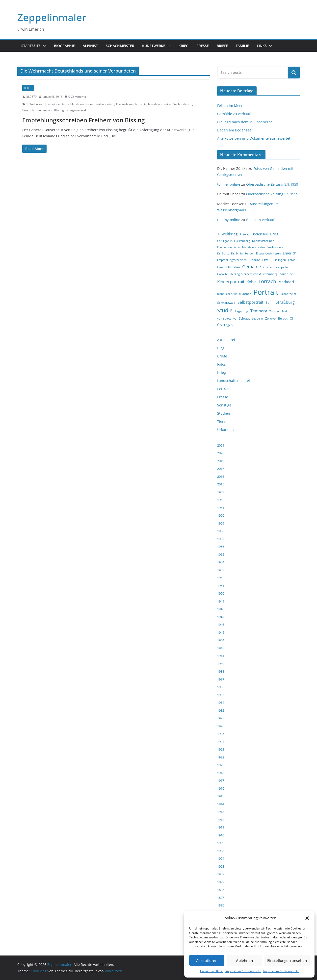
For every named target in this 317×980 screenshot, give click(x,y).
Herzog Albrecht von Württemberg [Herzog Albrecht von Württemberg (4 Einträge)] (254, 274)
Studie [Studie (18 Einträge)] (225, 310)
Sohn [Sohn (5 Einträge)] (270, 302)
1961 (221, 508)
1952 (221, 578)
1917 (221, 780)
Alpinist (90, 46)
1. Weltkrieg (34, 104)
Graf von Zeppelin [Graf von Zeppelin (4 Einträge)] (276, 267)
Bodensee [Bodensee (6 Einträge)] (260, 234)
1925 (221, 734)
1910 (221, 835)
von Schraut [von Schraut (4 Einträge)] (241, 318)
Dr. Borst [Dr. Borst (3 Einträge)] (223, 253)
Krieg (184, 46)
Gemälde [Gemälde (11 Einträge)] (252, 267)
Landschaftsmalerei (234, 381)
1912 (221, 820)
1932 (221, 710)
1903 (221, 866)
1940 (221, 664)
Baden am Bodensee (234, 130)
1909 (221, 843)
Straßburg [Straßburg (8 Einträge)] (285, 302)
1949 (221, 601)
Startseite (31, 46)
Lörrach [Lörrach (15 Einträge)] (267, 281)
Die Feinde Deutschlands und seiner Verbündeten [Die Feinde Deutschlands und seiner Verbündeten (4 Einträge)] (251, 247)
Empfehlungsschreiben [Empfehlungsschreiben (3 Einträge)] (232, 260)
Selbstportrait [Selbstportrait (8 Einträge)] (251, 302)
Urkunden (225, 430)
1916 (221, 788)
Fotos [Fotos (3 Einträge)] (292, 260)
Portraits (224, 389)
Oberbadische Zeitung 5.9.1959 (272, 184)
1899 (221, 882)
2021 (221, 445)
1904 (221, 858)
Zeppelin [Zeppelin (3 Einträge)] (257, 319)
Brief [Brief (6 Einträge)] (274, 234)
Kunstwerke (154, 46)
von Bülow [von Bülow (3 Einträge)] (224, 319)
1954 (221, 562)
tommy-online (229, 184)
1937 (221, 679)
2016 (221, 477)
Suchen (294, 73)
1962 (221, 500)
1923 (221, 749)
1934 (221, 703)
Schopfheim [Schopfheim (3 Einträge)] (288, 294)
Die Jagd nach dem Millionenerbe (245, 122)
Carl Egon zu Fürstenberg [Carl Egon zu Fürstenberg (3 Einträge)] (234, 241)
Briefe (222, 46)
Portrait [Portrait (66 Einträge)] (266, 292)
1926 (221, 726)
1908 (221, 851)
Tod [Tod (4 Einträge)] (284, 311)
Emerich (28, 110)
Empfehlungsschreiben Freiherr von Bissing (83, 120)
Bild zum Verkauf (260, 220)
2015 (221, 484)
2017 (221, 469)
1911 (221, 827)
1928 (221, 718)
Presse (203, 46)
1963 (221, 492)
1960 (221, 515)
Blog (221, 348)
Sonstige (224, 405)
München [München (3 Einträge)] (245, 294)
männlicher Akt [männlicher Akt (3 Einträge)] (227, 294)
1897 (221, 898)
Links (262, 46)
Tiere (221, 421)
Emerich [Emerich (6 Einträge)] (290, 253)
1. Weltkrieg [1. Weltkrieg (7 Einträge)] (227, 234)
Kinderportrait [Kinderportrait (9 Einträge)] (231, 282)
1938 (221, 671)
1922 (221, 757)
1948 (221, 609)
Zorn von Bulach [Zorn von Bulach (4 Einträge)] (276, 318)
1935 (221, 695)
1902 (221, 874)
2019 (221, 461)
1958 (221, 531)
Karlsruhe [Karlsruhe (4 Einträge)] (286, 274)
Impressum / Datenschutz (243, 971)
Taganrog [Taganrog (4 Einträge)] (241, 311)
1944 (221, 640)
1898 (221, 890)
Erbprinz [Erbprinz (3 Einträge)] (254, 260)
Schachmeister (120, 46)
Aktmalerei (226, 340)
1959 (221, 523)
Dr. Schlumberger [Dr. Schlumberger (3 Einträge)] (242, 253)
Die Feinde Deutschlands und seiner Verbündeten (79, 104)
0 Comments (75, 97)
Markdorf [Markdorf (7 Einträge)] (286, 282)
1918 (221, 773)
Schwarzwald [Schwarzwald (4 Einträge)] (226, 303)
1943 (221, 648)
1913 (221, 812)
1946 (221, 625)
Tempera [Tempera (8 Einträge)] (259, 311)
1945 (221, 632)
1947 (221, 617)
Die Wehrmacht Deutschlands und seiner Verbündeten (154, 104)
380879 (31, 97)
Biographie (64, 46)
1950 (221, 593)
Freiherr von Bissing (50, 110)
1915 (221, 796)
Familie (242, 46)
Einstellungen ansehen (287, 960)
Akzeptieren (207, 960)
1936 (221, 687)
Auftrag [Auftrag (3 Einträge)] (245, 234)
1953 (221, 570)
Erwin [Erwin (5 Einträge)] (266, 260)
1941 (221, 656)
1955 (221, 554)
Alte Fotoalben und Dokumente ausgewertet (254, 138)
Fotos (222, 364)
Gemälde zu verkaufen (236, 114)
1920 (221, 765)
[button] (307, 918)
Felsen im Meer (230, 106)
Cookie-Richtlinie (211, 971)
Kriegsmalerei (76, 110)
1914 (221, 804)
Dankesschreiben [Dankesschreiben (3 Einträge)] (263, 241)
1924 (221, 742)
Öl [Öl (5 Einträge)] (291, 318)
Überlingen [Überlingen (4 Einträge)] (225, 325)
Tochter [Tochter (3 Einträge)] (274, 311)
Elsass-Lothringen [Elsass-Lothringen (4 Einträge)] (268, 253)
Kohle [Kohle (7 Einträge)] (251, 282)
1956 (221, 547)
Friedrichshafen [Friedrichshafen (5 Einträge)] (229, 267)
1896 (221, 905)
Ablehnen (244, 960)
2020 (221, 453)
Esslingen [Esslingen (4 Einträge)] (279, 260)
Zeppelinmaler (52, 17)
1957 (221, 539)
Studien (224, 413)
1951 (221, 586)
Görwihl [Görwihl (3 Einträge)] (222, 274)
